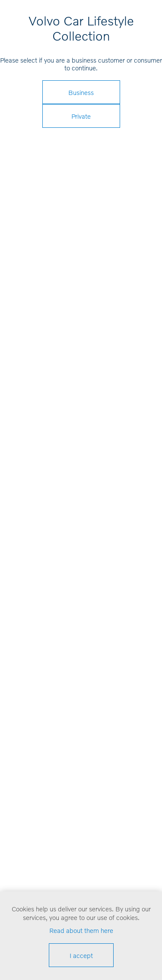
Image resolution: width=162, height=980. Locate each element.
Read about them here (81, 930)
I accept (81, 955)
